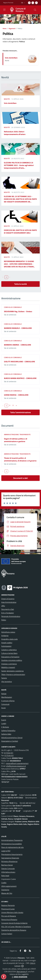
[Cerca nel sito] (35, 10)
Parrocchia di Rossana (9, 920)
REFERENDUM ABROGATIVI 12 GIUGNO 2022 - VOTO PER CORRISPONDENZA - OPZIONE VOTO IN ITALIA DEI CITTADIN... (19, 264)
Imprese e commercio (9, 664)
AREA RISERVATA (19, 977)
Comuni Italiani (7, 934)
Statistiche (5, 890)
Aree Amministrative (9, 602)
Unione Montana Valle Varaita (12, 912)
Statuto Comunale (8, 868)
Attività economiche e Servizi (12, 738)
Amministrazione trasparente (17, 434)
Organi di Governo (8, 599)
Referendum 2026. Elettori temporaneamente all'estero (15, 133)
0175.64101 (9, 753)
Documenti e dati (20, 478)
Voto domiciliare (11, 58)
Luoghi (4, 723)
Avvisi (3, 708)
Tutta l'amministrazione (20, 412)
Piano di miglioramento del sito (12, 847)
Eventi (4, 720)
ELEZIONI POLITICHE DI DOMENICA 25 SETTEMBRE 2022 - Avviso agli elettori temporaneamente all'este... (19, 165)
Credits (4, 883)
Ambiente (5, 636)
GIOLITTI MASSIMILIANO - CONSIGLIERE (20, 362)
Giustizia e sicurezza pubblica (12, 660)
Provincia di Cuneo (8, 909)
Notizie (4, 694)
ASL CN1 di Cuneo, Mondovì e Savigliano (16, 927)
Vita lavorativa (7, 681)
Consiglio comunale (13, 307)
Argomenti (12, 28)
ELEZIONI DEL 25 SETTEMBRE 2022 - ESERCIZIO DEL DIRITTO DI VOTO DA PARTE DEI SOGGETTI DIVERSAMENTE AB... (20, 199)
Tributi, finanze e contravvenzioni (13, 674)
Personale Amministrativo (11, 616)
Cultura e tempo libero (9, 653)
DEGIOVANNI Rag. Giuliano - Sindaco (18, 311)
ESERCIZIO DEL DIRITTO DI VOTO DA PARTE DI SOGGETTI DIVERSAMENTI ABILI (20, 232)
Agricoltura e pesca (8, 632)
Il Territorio (5, 727)
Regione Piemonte (8, 905)
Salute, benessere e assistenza (12, 671)
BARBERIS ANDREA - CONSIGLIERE (18, 345)
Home (5, 28)
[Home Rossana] (19, 10)
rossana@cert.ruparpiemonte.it (17, 763)
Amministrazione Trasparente (12, 840)
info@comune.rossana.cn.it (16, 766)
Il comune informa (8, 701)
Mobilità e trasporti (8, 667)
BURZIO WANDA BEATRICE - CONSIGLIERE (20, 378)
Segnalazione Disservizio (10, 858)
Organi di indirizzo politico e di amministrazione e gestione (16, 440)
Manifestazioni (7, 697)
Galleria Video (6, 734)
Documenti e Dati (8, 609)
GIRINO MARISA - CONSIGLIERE (16, 395)
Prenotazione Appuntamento (12, 854)
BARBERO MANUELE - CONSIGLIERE (18, 328)
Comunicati (5, 704)
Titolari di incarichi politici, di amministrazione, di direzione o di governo (20, 459)
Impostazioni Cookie (9, 879)
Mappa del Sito (7, 893)
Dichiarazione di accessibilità (11, 844)
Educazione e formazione (10, 657)
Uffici (3, 606)
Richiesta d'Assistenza (9, 861)
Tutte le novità (20, 284)
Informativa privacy (8, 872)
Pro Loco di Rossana (9, 916)
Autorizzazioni (6, 646)
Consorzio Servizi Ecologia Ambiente (14, 923)
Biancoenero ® (22, 971)
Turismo (4, 678)
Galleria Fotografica (8, 731)
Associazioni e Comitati (10, 741)
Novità (7, 99)
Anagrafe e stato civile (9, 639)
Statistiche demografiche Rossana (14, 930)
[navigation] (4, 10)
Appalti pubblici (7, 643)
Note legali (5, 876)
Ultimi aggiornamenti (9, 886)
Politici (4, 620)
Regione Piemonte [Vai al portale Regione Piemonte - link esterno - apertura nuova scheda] (8, 3)
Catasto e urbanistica (9, 650)
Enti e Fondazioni (8, 613)
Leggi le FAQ (6, 851)
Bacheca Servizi (7, 865)
